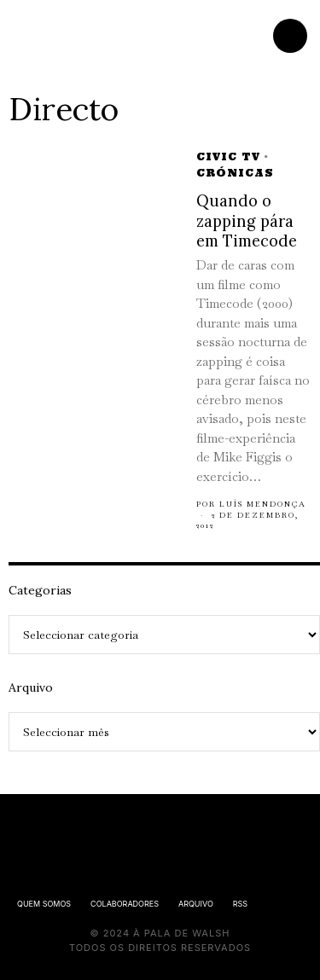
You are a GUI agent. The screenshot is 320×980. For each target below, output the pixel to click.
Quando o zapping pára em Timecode (247, 221)
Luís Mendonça (263, 504)
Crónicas (235, 173)
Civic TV (228, 157)
